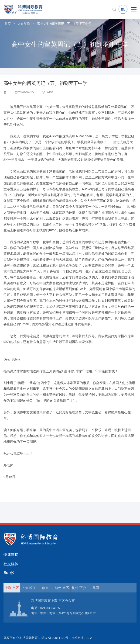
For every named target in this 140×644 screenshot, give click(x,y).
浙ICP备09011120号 (55, 638)
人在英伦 (24, 24)
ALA (89, 638)
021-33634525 (50, 608)
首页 (8, 24)
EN (123, 10)
